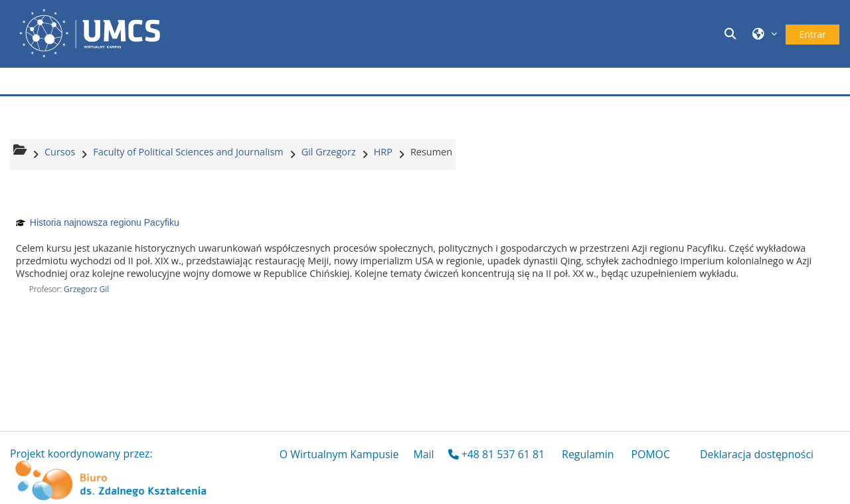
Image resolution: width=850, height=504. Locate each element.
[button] (732, 34)
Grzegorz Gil (86, 289)
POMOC (650, 454)
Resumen (431, 152)
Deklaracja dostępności (757, 454)
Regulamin (588, 454)
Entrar (812, 34)
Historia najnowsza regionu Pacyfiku (105, 222)
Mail (423, 454)
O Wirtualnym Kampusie (339, 454)
